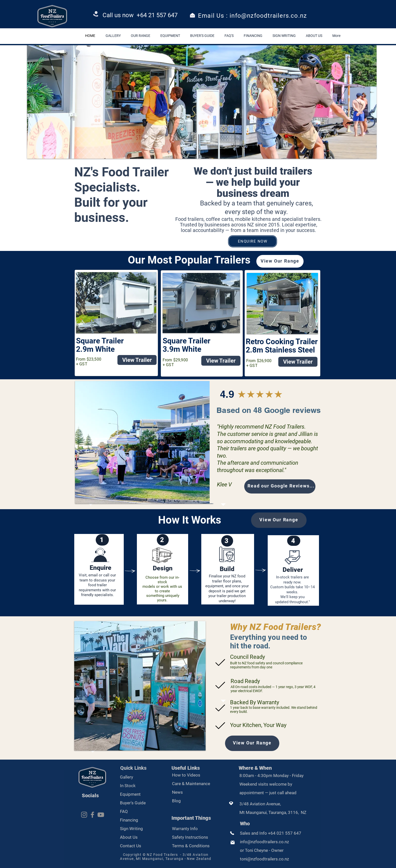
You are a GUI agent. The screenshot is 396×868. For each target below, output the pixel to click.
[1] (102, 540)
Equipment (130, 794)
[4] (294, 541)
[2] (163, 540)
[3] (227, 541)
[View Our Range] (280, 261)
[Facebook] (92, 815)
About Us (129, 837)
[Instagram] (84, 815)
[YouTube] (101, 815)
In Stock (128, 786)
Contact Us (131, 846)
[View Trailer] (137, 360)
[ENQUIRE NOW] (253, 241)
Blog (176, 801)
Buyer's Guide (133, 803)
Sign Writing (131, 829)
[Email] (192, 15)
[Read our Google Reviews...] (280, 486)
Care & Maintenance (191, 784)
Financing (129, 820)
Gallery (127, 777)
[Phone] (96, 15)
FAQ (124, 811)
